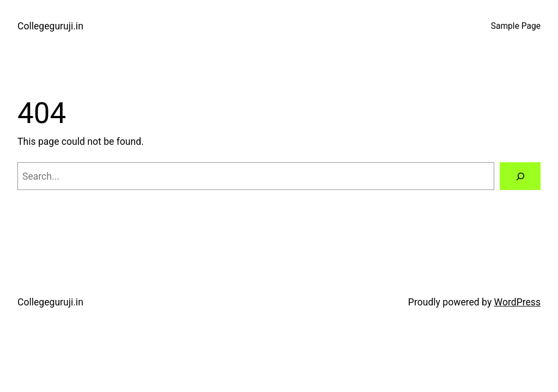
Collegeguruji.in (50, 26)
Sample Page (516, 26)
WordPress (517, 302)
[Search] (520, 176)
